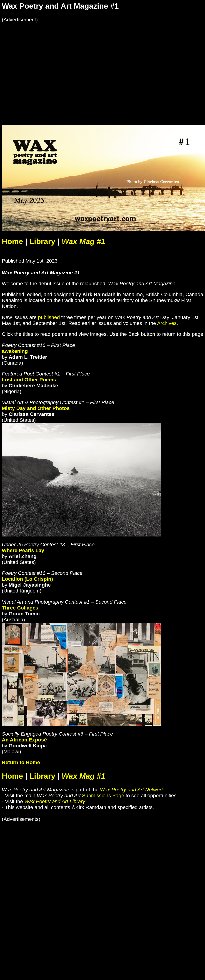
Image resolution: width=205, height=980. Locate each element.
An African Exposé (24, 740)
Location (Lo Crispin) (27, 579)
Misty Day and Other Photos (36, 408)
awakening (15, 351)
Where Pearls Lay (23, 550)
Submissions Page (103, 796)
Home (12, 241)
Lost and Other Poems (29, 380)
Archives (167, 323)
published (49, 317)
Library (42, 241)
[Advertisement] (45, 68)
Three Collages (20, 608)
